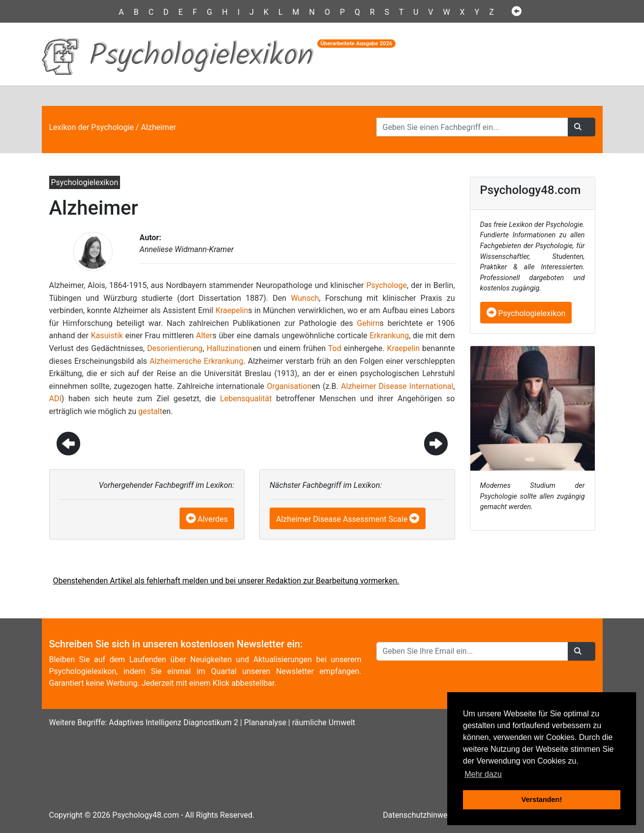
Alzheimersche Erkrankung (196, 361)
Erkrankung (389, 336)
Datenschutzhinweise (420, 815)
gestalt (150, 411)
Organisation (289, 386)
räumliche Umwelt (324, 722)
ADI (55, 399)
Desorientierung (175, 348)
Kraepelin (232, 310)
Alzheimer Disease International (397, 386)
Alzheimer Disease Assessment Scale (342, 519)
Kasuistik (107, 336)
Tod (335, 348)
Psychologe (386, 285)
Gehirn (368, 323)
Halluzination (230, 348)
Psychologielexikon (526, 313)
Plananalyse (265, 722)
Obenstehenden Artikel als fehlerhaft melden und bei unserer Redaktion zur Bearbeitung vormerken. (226, 581)
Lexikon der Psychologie (92, 127)
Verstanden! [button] (542, 800)
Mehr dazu (483, 774)
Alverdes (213, 519)
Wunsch (305, 298)
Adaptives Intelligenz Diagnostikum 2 (173, 722)
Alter (204, 336)
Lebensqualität (246, 399)
